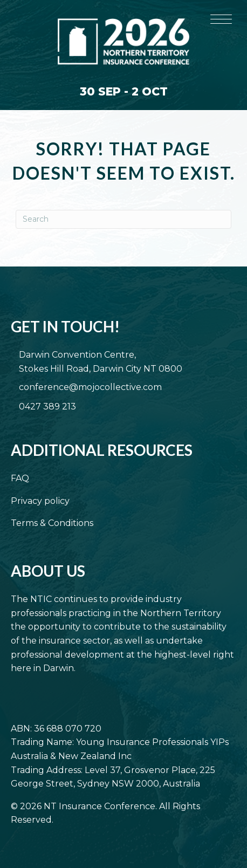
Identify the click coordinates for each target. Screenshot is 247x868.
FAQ (20, 478)
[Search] (123, 219)
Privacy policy (40, 501)
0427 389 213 (47, 406)
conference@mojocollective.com (90, 387)
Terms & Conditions (52, 523)
